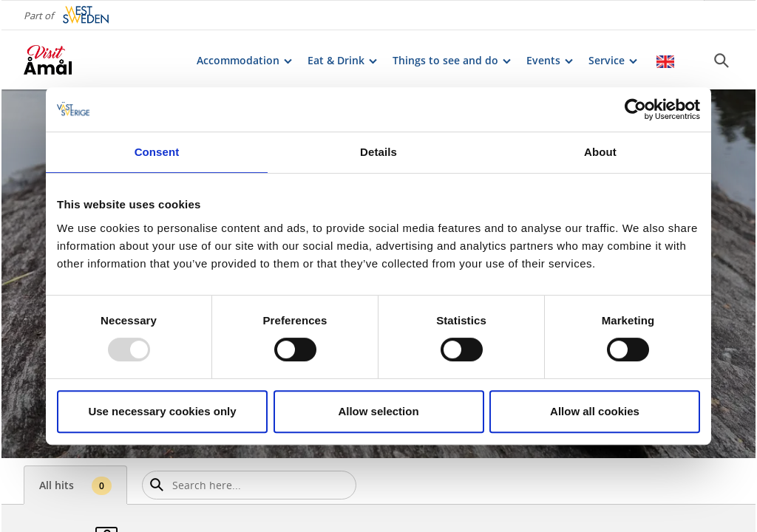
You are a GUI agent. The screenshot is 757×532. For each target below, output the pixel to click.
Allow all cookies (595, 411)
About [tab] (600, 152)
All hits (75, 486)
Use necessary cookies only (162, 411)
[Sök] (722, 60)
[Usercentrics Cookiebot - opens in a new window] (635, 109)
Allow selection (378, 411)
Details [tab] (378, 152)
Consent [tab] (157, 152)
